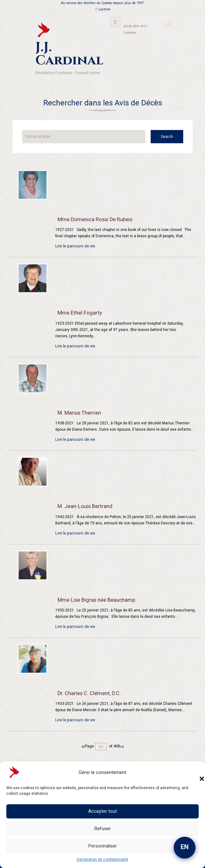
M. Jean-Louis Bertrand (83, 488)
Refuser (103, 829)
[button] (196, 772)
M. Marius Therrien (78, 395)
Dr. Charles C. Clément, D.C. (87, 676)
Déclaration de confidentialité (102, 859)
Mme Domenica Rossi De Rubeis (94, 202)
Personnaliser (103, 846)
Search (171, 119)
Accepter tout (102, 811)
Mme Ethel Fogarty (78, 295)
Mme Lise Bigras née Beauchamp (94, 582)
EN (185, 847)
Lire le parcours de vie (74, 228)
